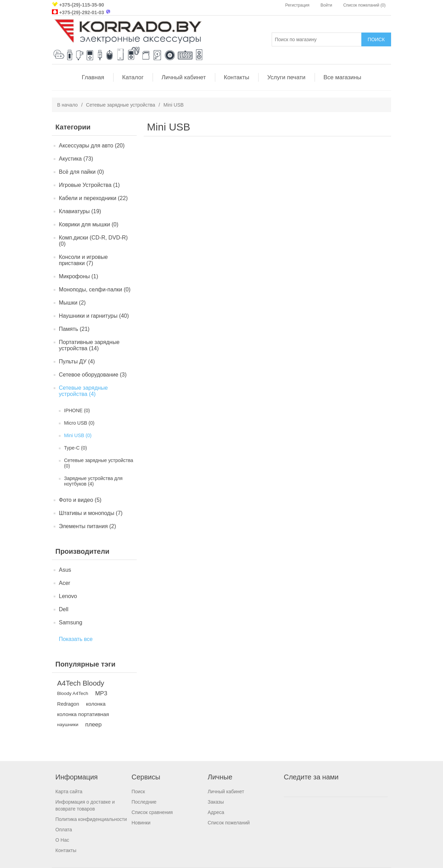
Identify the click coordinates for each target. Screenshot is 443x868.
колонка (96, 704)
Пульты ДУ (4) (77, 361)
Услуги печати (286, 77)
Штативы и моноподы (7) (91, 513)
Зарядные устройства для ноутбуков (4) (93, 481)
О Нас (62, 840)
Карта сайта (69, 792)
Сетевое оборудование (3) (93, 375)
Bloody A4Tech (73, 693)
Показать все (76, 639)
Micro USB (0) (79, 423)
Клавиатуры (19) (80, 211)
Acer (65, 583)
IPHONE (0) (77, 410)
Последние (144, 802)
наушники (68, 725)
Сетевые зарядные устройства (121, 105)
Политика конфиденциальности (91, 819)
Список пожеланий (229, 823)
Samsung (71, 622)
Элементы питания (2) (87, 526)
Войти (326, 5)
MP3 (101, 693)
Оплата (64, 830)
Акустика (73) (76, 159)
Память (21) (74, 329)
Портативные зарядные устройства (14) (89, 345)
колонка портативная (83, 714)
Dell (64, 609)
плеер (93, 725)
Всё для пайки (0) (81, 172)
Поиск (138, 792)
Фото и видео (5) (80, 500)
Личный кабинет (184, 77)
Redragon (68, 704)
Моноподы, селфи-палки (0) (95, 290)
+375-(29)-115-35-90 (82, 5)
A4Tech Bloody (81, 683)
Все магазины (342, 77)
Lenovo (68, 596)
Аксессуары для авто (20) (92, 146)
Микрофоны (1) (78, 276)
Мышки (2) (72, 303)
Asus (65, 570)
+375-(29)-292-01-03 (82, 12)
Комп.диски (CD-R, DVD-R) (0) (93, 241)
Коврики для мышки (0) (89, 224)
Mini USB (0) (78, 435)
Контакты (237, 77)
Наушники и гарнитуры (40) (94, 316)
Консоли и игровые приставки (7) (83, 260)
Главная (93, 77)
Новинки (141, 823)
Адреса (216, 812)
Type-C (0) (75, 448)
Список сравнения (152, 812)
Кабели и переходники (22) (93, 198)
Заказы (216, 802)
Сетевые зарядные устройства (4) (83, 391)
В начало (67, 105)
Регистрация (297, 5)
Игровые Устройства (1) (89, 185)
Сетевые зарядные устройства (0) (99, 463)
